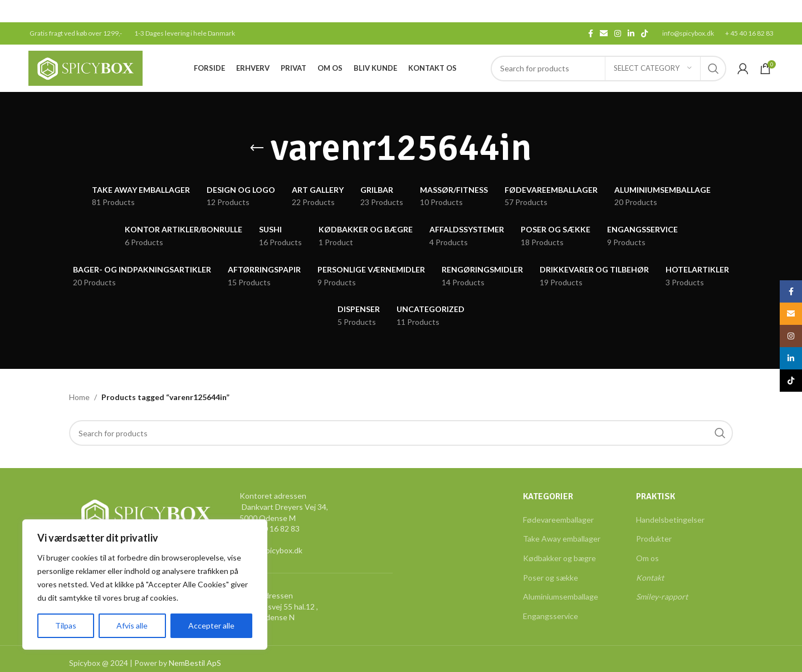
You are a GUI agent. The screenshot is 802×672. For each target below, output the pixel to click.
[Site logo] (85, 67)
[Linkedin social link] (631, 33)
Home (79, 397)
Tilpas (66, 625)
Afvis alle (132, 625)
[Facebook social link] (591, 33)
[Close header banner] (788, 11)
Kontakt (650, 577)
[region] (145, 585)
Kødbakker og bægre (559, 558)
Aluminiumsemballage (561, 596)
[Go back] (257, 148)
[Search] (401, 433)
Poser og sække (551, 577)
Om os (647, 558)
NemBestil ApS (195, 663)
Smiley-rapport (662, 596)
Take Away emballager (562, 539)
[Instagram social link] (618, 33)
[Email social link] (604, 33)
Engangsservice (551, 616)
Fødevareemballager (558, 520)
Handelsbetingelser (670, 520)
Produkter (654, 539)
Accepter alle (211, 625)
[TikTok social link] (644, 33)
